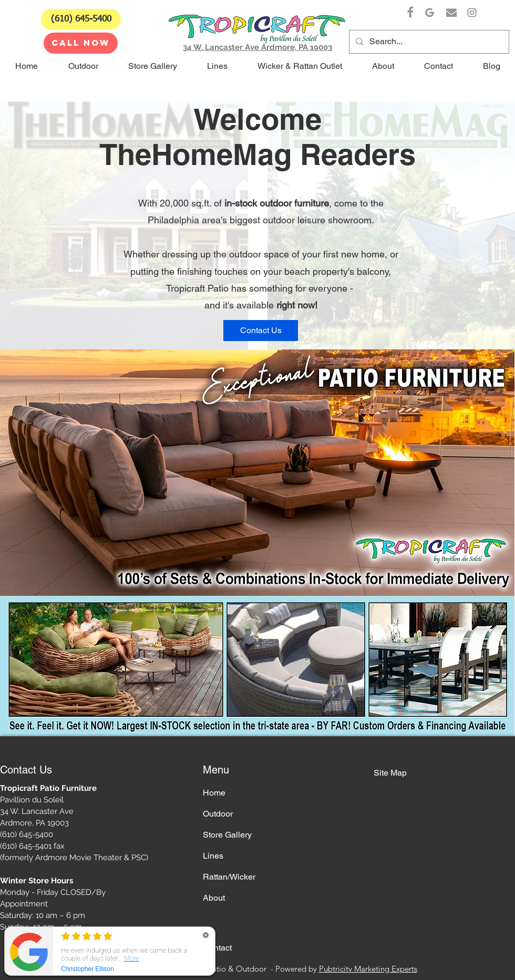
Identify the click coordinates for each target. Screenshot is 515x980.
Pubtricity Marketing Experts (368, 969)
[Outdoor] (240, 814)
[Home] (240, 793)
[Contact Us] (261, 331)
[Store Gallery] (240, 835)
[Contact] (240, 948)
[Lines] (240, 856)
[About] (240, 898)
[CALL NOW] (81, 43)
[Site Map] (411, 773)
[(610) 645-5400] (81, 19)
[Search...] (428, 42)
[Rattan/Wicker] (240, 877)
